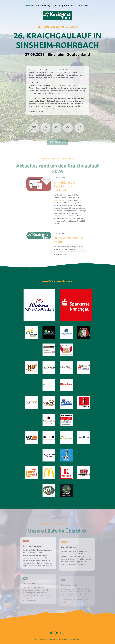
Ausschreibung (43, 5)
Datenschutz (76, 639)
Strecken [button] (83, 5)
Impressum (69, 639)
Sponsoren (62, 639)
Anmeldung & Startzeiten (64, 5)
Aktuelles (29, 5)
